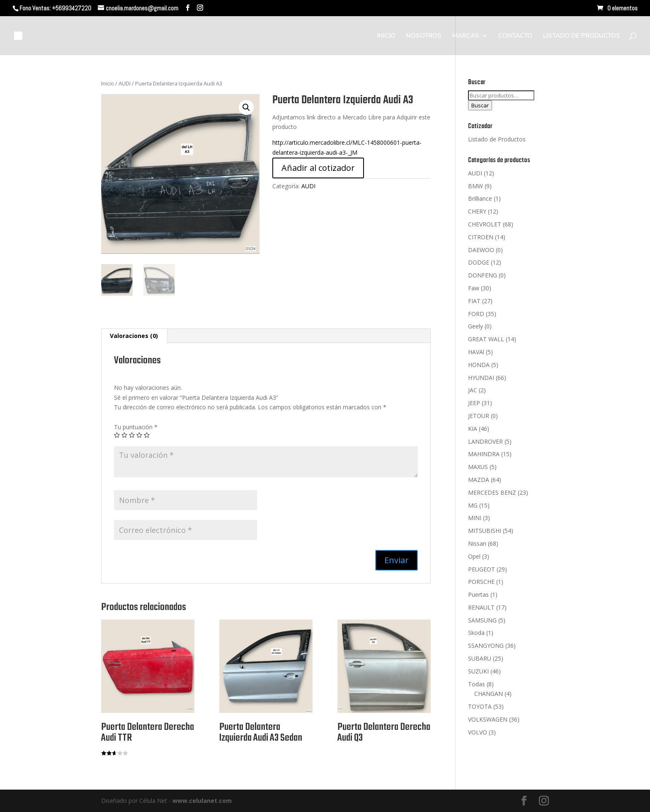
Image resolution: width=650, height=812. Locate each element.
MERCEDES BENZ (492, 492)
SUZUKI (478, 671)
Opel (474, 556)
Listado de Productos (497, 139)
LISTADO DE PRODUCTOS (582, 36)
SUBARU (480, 658)
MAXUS (478, 467)
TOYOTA (480, 706)
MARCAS (466, 36)
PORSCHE (481, 582)
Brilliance (480, 198)
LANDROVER (485, 441)
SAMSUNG (482, 620)
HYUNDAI (481, 378)
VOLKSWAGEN (488, 719)
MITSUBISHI (485, 531)
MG (473, 505)
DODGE (479, 262)
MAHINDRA (484, 454)
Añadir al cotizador (318, 168)
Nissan (477, 543)
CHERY (477, 211)
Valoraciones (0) (134, 336)
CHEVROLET (485, 224)
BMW (475, 186)
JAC (473, 390)
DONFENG (483, 275)
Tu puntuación (136, 427)
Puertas (478, 594)
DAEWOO (481, 250)
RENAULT (481, 607)
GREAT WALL (486, 339)
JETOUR (479, 416)
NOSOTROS (424, 36)
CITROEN (481, 237)
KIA (473, 429)
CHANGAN (489, 694)
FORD (476, 314)
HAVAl (476, 352)
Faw (474, 288)
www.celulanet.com (202, 801)
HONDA (479, 365)
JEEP (474, 403)
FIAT (474, 301)
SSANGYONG (486, 645)
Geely (475, 326)
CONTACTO (515, 36)
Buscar (480, 105)
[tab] (134, 336)
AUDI (125, 83)
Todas (477, 684)
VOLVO (478, 732)
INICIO (386, 36)
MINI (475, 518)
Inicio (108, 83)
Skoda (476, 633)
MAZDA (479, 480)
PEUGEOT (481, 569)
